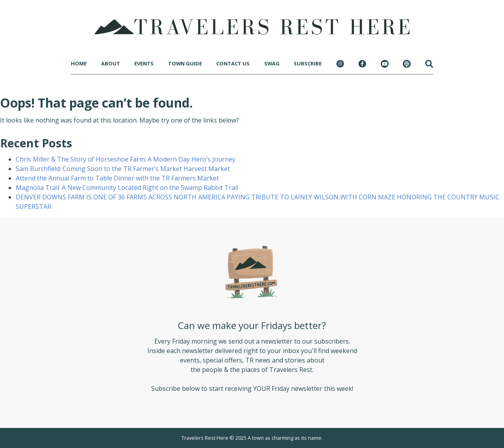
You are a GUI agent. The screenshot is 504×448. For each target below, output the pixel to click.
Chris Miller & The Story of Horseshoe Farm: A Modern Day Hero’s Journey (126, 159)
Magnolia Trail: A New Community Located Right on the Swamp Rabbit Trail (127, 188)
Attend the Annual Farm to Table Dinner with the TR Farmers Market (117, 178)
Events (144, 63)
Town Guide (185, 63)
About (111, 63)
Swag (272, 63)
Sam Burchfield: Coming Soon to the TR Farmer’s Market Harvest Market (123, 169)
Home (79, 63)
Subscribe (308, 63)
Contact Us (233, 63)
